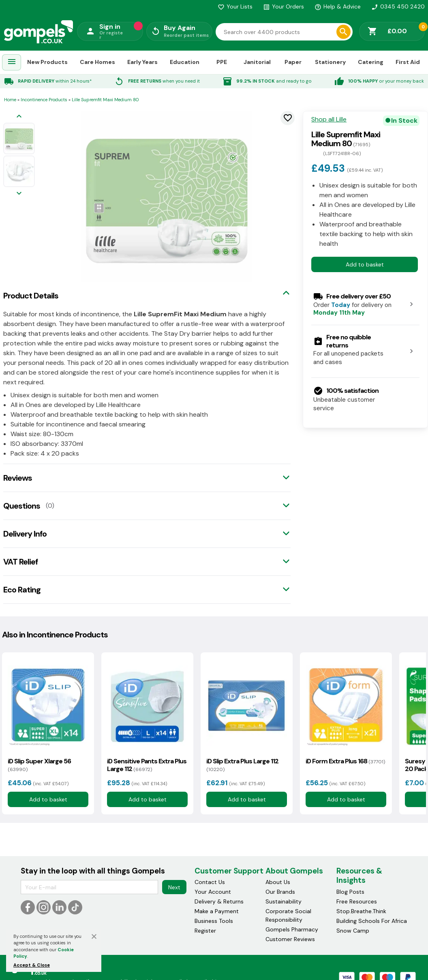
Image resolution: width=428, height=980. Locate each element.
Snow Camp (353, 931)
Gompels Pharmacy (292, 929)
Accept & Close (32, 965)
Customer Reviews (290, 939)
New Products (47, 62)
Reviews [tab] (18, 478)
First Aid (408, 62)
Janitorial (257, 62)
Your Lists (235, 6)
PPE (222, 62)
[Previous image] (19, 117)
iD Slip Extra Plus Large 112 (242, 765)
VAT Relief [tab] (20, 562)
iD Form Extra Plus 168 (345, 761)
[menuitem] (12, 63)
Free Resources (357, 901)
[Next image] (19, 194)
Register (205, 931)
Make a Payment (217, 911)
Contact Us (210, 882)
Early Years (142, 62)
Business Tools (214, 921)
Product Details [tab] (31, 296)
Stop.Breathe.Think (361, 911)
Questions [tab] (22, 506)
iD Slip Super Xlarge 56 (39, 765)
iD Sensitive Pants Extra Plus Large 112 (147, 765)
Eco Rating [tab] (22, 590)
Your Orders (284, 6)
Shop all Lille (329, 119)
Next (174, 887)
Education (185, 62)
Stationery (330, 62)
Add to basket (365, 264)
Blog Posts (350, 892)
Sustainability (284, 901)
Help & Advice (338, 6)
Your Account (213, 892)
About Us (278, 882)
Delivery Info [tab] (25, 534)
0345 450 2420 (398, 6)
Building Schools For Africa (372, 921)
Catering (371, 62)
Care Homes (97, 62)
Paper (293, 62)
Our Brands (280, 892)
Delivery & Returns (219, 901)
